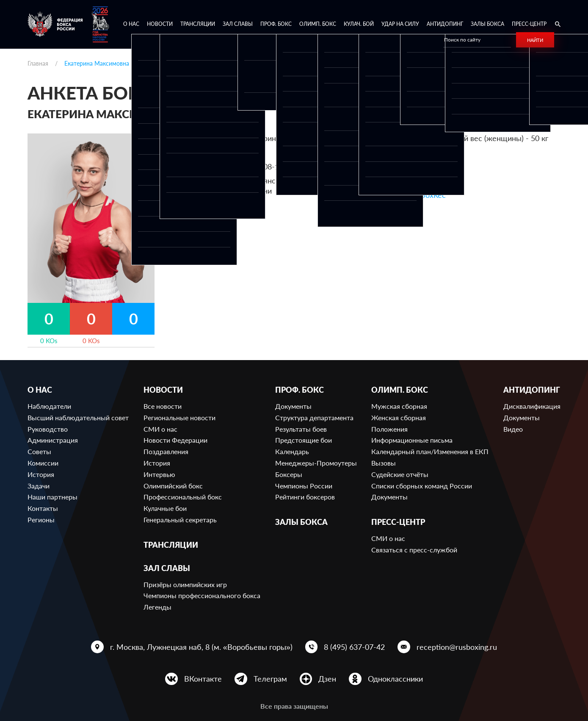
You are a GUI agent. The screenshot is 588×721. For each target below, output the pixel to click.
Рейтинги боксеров (305, 497)
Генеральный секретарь (180, 520)
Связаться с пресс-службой (414, 550)
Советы (39, 451)
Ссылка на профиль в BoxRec (394, 195)
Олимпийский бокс (173, 486)
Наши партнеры (52, 497)
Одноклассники (395, 679)
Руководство (48, 429)
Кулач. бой (359, 24)
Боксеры (289, 474)
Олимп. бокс (318, 24)
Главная (38, 63)
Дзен (327, 679)
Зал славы (238, 24)
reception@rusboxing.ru (457, 647)
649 (428, 153)
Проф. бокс (276, 24)
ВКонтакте (203, 679)
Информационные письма (412, 440)
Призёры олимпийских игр (185, 584)
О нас (131, 24)
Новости (160, 24)
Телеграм (270, 679)
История (41, 474)
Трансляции (198, 24)
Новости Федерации (175, 440)
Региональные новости (179, 417)
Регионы (41, 520)
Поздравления (166, 451)
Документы (293, 406)
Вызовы (384, 463)
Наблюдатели (49, 406)
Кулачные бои (165, 508)
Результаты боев (301, 429)
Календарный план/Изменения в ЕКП (430, 451)
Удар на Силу (400, 24)
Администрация (53, 440)
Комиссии (43, 463)
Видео (513, 429)
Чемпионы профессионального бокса (202, 595)
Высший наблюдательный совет (78, 417)
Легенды (157, 607)
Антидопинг (445, 24)
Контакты (43, 508)
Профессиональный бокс (183, 497)
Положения (389, 429)
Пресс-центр (529, 24)
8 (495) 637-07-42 (354, 647)
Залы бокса (487, 24)
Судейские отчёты (400, 474)
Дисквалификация (532, 406)
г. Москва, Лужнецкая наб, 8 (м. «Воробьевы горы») (201, 647)
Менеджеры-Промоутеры (316, 463)
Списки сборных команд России (422, 486)
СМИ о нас (160, 429)
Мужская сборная (399, 406)
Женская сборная (399, 417)
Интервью (159, 474)
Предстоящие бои (304, 440)
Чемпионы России (304, 486)
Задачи (39, 486)
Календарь (292, 451)
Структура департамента (314, 417)
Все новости (163, 406)
